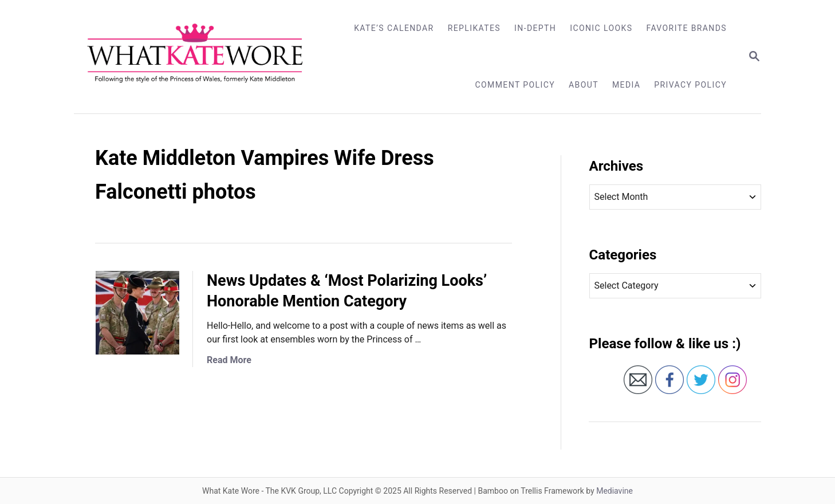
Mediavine (615, 491)
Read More (229, 360)
